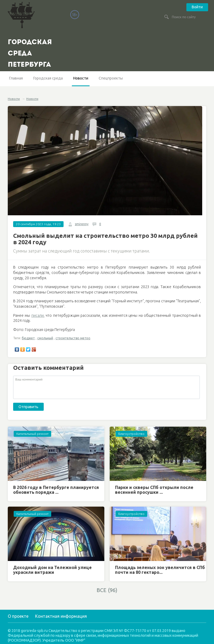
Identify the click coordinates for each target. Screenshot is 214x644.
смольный (45, 338)
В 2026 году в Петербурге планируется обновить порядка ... (56, 490)
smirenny (82, 224)
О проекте (18, 616)
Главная (16, 78)
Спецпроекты (111, 78)
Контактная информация (61, 616)
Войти (197, 7)
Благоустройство (131, 434)
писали (38, 315)
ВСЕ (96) (107, 590)
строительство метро (73, 338)
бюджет (28, 338)
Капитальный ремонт (32, 434)
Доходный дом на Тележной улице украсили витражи (52, 570)
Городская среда (48, 78)
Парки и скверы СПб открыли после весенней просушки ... (154, 490)
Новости (81, 78)
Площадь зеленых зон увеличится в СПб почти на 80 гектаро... (160, 570)
